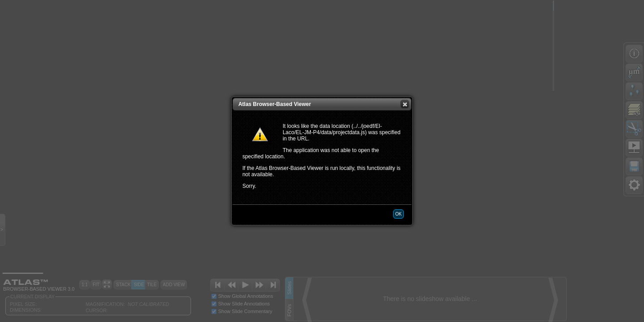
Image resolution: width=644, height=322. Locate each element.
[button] (405, 104)
